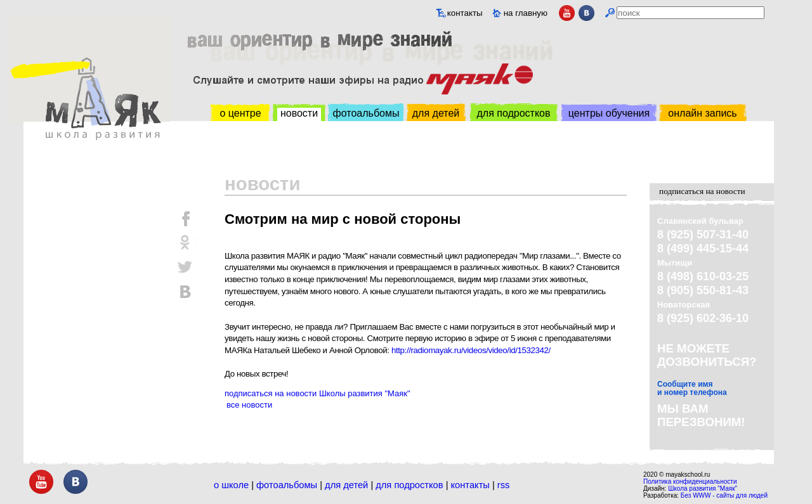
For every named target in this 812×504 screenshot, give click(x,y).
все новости (249, 405)
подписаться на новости (702, 191)
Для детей (346, 485)
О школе (231, 485)
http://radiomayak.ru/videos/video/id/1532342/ (471, 350)
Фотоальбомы (287, 485)
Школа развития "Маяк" (703, 488)
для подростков (513, 113)
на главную (526, 13)
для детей (436, 113)
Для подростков (409, 485)
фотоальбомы (366, 113)
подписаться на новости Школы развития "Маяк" (318, 393)
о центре (240, 113)
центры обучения (609, 113)
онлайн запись (702, 113)
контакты (465, 13)
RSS (504, 485)
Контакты (470, 485)
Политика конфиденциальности (690, 481)
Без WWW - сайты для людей (724, 495)
